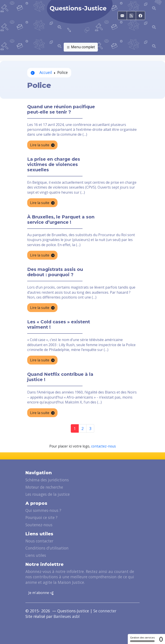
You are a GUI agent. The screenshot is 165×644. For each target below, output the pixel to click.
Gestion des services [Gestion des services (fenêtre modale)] (142, 639)
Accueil (41, 72)
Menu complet (81, 47)
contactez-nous (104, 446)
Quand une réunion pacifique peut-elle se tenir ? (61, 109)
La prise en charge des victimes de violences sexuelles (54, 164)
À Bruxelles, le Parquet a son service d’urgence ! (61, 220)
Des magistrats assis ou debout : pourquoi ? (55, 272)
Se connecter (105, 611)
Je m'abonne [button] (41, 593)
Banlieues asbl (67, 616)
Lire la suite (42, 145)
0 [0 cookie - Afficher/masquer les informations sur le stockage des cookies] (161, 639)
